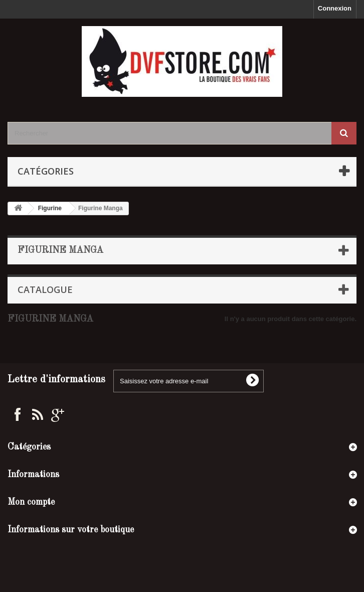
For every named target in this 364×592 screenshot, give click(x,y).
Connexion (335, 8)
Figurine (50, 208)
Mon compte (31, 502)
